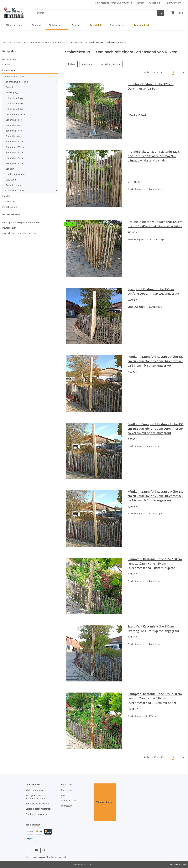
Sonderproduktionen (16, 174)
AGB (63, 795)
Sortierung (87, 64)
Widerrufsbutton (105, 802)
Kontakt (140, 3)
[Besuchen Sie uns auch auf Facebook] (29, 850)
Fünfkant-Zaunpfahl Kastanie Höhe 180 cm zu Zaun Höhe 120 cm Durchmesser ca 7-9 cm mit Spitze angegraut (156, 496)
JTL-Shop (182, 864)
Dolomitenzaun (13, 185)
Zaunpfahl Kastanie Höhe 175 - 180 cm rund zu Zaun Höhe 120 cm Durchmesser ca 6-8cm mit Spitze (155, 563)
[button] (30, 59)
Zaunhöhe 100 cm (15, 142)
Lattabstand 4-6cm (15, 103)
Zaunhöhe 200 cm (15, 163)
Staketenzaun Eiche (14, 76)
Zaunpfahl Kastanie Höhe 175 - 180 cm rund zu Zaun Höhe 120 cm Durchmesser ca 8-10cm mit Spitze (155, 698)
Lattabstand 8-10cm (16, 114)
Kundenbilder (156, 3)
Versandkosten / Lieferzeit (39, 809)
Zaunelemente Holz (14, 191)
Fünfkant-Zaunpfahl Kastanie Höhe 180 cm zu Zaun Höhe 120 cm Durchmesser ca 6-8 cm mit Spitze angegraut (156, 361)
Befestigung (12, 93)
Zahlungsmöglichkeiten (37, 804)
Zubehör (7, 196)
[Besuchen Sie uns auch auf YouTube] (36, 850)
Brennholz (7, 65)
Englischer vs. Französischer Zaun (19, 233)
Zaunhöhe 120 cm (15, 147)
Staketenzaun (9, 70)
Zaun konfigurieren (144, 25)
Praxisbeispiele (10, 207)
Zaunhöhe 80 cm (14, 136)
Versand (62, 857)
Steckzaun (11, 180)
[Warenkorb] (177, 13)
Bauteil (9, 87)
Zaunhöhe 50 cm (14, 125)
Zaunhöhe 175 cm (15, 158)
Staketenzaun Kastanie (16, 82)
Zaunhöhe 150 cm (15, 152)
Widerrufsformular (35, 790)
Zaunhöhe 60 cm (14, 131)
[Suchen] (96, 13)
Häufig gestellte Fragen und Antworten (113, 3)
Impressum (67, 806)
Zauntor (10, 169)
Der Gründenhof (175, 3)
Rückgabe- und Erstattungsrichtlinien (37, 797)
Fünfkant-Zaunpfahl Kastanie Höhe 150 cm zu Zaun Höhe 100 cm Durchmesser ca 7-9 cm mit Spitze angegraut (156, 429)
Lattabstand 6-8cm (15, 109)
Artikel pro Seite (109, 64)
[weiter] (183, 72)
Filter (71, 64)
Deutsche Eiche (10, 228)
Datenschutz (67, 790)
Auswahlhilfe (9, 201)
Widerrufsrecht (69, 801)
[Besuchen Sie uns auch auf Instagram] (43, 850)
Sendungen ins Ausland (38, 814)
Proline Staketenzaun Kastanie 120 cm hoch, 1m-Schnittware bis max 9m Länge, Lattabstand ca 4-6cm (155, 156)
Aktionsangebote (11, 59)
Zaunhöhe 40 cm (14, 120)
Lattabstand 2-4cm (15, 98)
